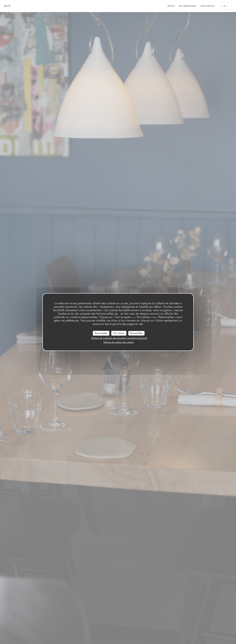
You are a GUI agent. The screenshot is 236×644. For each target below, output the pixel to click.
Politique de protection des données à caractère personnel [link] (119, 338)
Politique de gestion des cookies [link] (119, 342)
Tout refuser (119, 333)
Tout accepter (101, 333)
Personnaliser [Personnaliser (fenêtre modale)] (136, 333)
